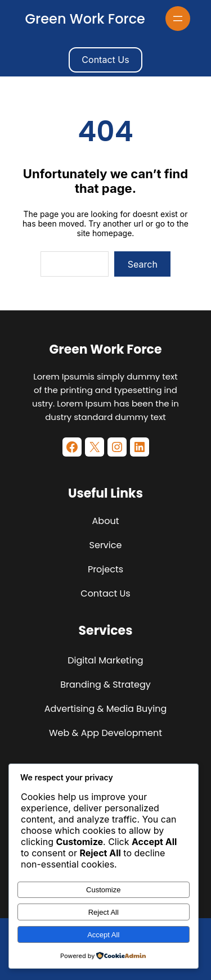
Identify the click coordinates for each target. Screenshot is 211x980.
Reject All (104, 912)
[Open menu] (178, 19)
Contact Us (105, 60)
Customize (103, 890)
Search (143, 264)
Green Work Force (85, 19)
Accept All (103, 935)
